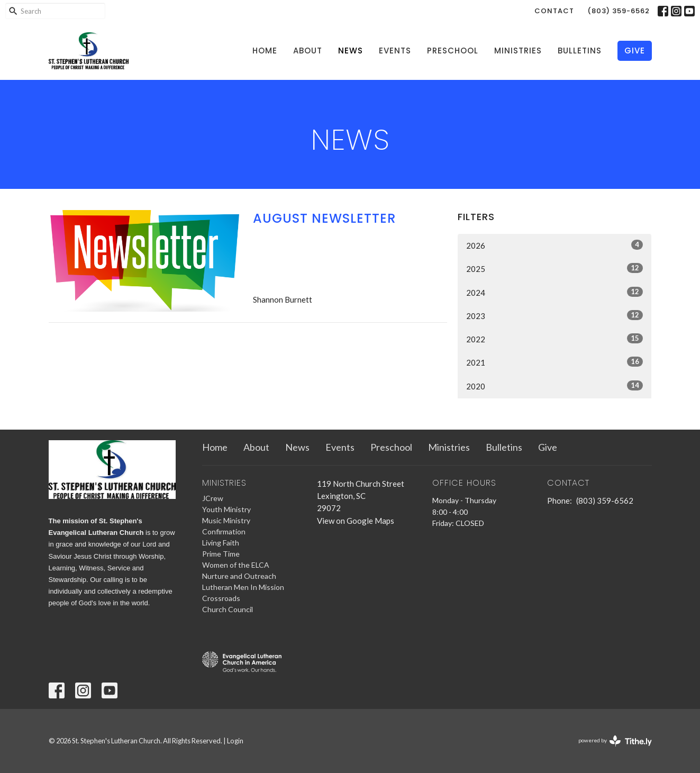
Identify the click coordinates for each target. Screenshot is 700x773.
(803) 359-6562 (619, 11)
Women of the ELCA (236, 565)
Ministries (518, 51)
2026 (555, 245)
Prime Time (221, 554)
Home (265, 51)
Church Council (228, 609)
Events (395, 51)
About (308, 51)
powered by (615, 741)
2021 (555, 362)
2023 (555, 315)
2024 (555, 292)
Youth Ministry (226, 509)
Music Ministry (226, 520)
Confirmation (224, 531)
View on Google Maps (356, 521)
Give (635, 51)
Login (235, 741)
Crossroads (221, 598)
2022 (555, 339)
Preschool (453, 51)
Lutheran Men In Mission (243, 587)
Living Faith (221, 543)
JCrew (213, 498)
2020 (555, 386)
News (351, 51)
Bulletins (580, 51)
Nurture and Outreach (239, 576)
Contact (554, 11)
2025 (555, 268)
